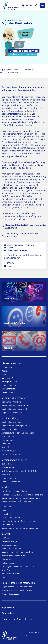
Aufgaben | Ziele (9, 378)
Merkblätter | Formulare (12, 549)
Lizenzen (6, 506)
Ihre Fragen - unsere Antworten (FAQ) (18, 566)
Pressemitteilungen (10, 541)
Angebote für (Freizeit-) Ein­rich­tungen (18, 433)
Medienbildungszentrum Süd (14, 409)
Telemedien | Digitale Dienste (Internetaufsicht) (22, 495)
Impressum (8, 607)
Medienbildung (10, 418)
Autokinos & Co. (8, 525)
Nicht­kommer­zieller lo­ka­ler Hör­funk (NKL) (19, 471)
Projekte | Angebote (10, 594)
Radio (4, 510)
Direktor (5, 371)
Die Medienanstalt (11, 363)
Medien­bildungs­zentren (14, 398)
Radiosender (7, 464)
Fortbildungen (8, 436)
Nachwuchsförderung (11, 454)
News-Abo (6, 570)
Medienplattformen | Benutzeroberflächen (20, 528)
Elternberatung (8, 440)
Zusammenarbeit (9, 389)
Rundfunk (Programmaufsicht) (14, 491)
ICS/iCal (11, 263)
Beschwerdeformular (11, 574)
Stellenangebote (9, 392)
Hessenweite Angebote (11, 402)
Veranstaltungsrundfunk (12, 518)
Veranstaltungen (9, 385)
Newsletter (6, 559)
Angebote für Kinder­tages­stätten (16, 426)
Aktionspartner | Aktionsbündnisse (17, 590)
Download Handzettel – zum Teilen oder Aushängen (26, 226)
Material (5, 447)
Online (10, 248)
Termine (5, 538)
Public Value (7, 475)
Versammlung (7, 367)
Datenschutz (8, 613)
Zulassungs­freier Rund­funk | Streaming (19, 521)
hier (24, 219)
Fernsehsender (8, 467)
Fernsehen (6, 514)
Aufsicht (6, 487)
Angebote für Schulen (11, 429)
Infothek (6, 534)
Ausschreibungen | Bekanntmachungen (19, 552)
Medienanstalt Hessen (17, 250)
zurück (10, 266)
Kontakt (5, 577)
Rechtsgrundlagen (9, 382)
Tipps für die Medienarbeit (13, 413)
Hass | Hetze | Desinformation (18, 583)
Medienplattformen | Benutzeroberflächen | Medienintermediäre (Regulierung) (21, 500)
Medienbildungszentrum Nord (15, 405)
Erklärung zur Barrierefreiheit (17, 619)
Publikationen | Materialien (13, 556)
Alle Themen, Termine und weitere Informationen (22, 235)
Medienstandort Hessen (14, 460)
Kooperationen (8, 444)
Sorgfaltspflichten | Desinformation (17, 587)
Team (4, 374)
